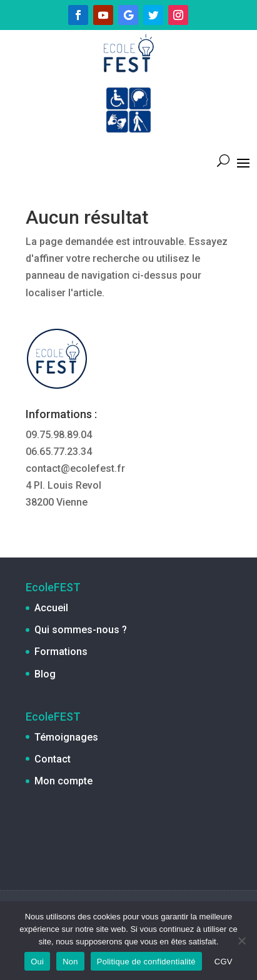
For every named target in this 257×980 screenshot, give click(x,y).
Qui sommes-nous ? (81, 630)
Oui (37, 962)
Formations (61, 652)
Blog (45, 674)
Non (70, 962)
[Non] (241, 941)
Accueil (51, 608)
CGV (224, 962)
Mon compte (63, 781)
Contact (53, 759)
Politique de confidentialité (146, 962)
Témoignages (66, 737)
